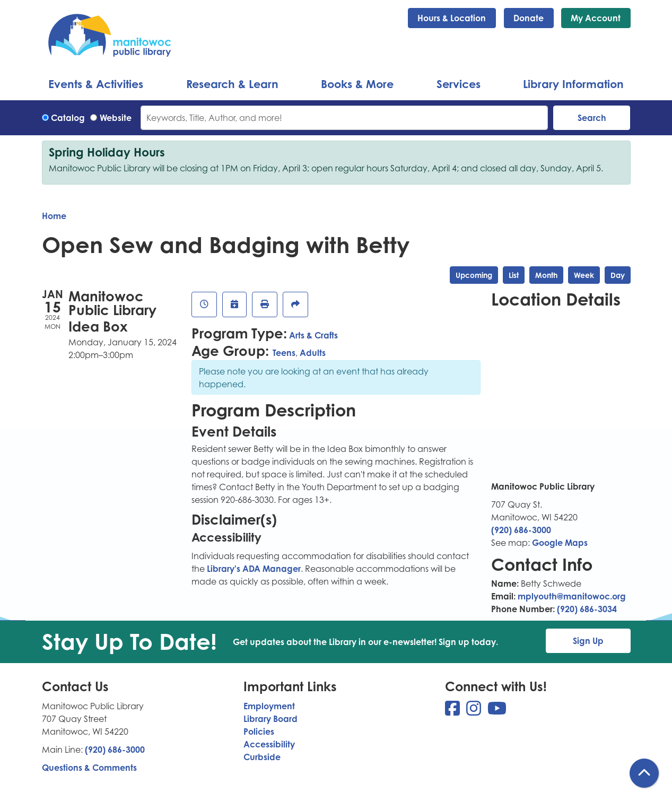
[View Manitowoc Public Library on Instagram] (475, 711)
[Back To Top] (644, 773)
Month (546, 275)
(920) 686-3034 (587, 609)
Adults (313, 353)
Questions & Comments (89, 768)
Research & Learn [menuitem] (232, 84)
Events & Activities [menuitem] (96, 84)
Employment (269, 706)
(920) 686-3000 (521, 530)
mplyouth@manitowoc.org (572, 596)
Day (618, 275)
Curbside (262, 757)
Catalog (68, 118)
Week (584, 275)
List (514, 275)
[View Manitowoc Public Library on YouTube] (497, 711)
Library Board (270, 719)
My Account (596, 18)
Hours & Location (452, 18)
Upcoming (474, 275)
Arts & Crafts (313, 335)
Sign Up (588, 641)
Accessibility (269, 744)
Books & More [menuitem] (357, 84)
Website (116, 118)
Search (592, 118)
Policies (259, 732)
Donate (529, 18)
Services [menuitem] (459, 84)
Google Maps (560, 543)
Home (54, 216)
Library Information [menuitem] (573, 84)
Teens (284, 353)
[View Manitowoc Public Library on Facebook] (453, 711)
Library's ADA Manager (253, 569)
